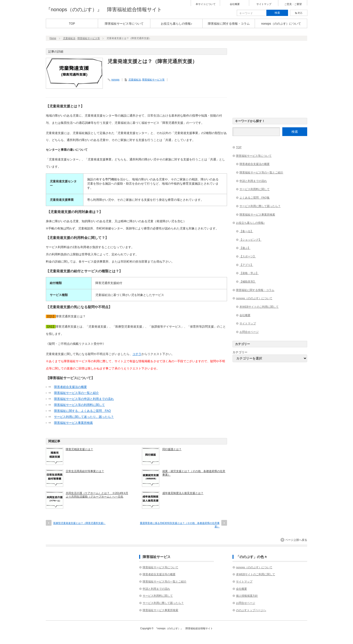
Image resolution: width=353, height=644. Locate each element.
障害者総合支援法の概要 (70, 387)
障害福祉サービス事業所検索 (73, 423)
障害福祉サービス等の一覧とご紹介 (261, 172)
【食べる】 (246, 231)
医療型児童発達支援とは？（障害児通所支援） (79, 523)
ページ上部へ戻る (296, 540)
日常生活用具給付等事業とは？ (85, 471)
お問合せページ (249, 332)
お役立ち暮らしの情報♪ (176, 24)
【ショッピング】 (250, 240)
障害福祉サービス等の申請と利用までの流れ (84, 399)
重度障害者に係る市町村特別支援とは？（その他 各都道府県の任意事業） (180, 525)
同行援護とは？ (172, 449)
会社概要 (235, 4)
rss (299, 13)
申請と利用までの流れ (253, 181)
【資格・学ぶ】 (249, 273)
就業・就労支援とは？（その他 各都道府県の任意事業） (194, 473)
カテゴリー (240, 352)
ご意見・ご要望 (293, 4)
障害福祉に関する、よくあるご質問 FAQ (82, 411)
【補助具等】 (248, 282)
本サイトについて (206, 4)
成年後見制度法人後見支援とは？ (183, 493)
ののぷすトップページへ (251, 610)
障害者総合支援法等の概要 (159, 574)
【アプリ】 (246, 265)
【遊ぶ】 (245, 248)
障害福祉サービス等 (89, 38)
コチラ (137, 354)
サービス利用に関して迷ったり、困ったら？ (84, 417)
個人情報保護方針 (247, 596)
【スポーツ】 (248, 256)
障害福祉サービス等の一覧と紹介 (76, 393)
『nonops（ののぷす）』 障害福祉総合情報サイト (104, 9)
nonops (115, 80)
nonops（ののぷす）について (281, 24)
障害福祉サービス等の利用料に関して (79, 405)
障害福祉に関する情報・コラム (229, 24)
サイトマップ (264, 4)
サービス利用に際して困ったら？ (260, 206)
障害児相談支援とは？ (79, 449)
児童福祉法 (69, 38)
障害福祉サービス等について (124, 24)
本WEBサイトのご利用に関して (259, 307)
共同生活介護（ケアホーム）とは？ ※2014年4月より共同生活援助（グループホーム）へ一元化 (97, 495)
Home (53, 38)
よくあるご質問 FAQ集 (255, 198)
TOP (72, 24)
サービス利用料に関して (255, 189)
